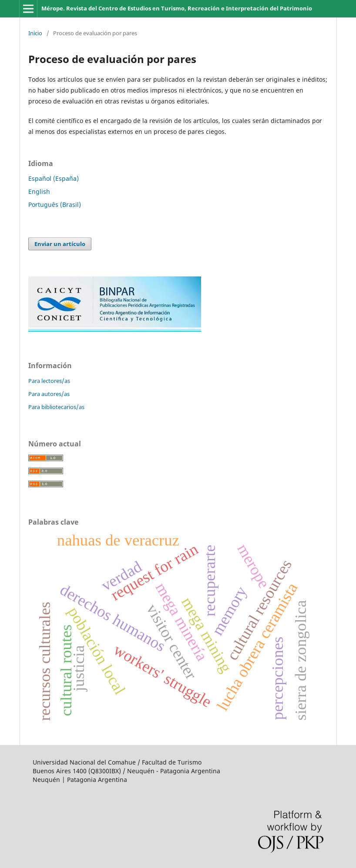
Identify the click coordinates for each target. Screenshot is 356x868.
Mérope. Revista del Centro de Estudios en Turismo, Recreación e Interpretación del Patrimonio (177, 8)
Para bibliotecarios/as (56, 407)
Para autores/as (49, 394)
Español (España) (54, 178)
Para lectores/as (49, 381)
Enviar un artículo (60, 244)
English (39, 191)
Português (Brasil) (55, 205)
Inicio (35, 33)
